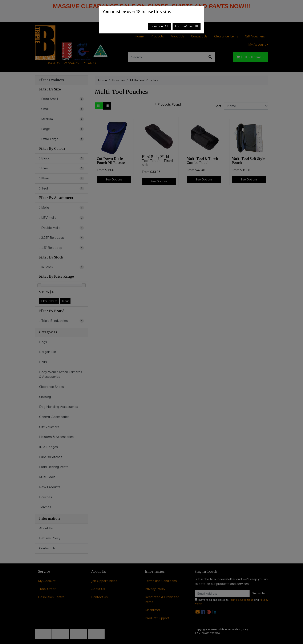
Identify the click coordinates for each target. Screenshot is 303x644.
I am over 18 (159, 26)
